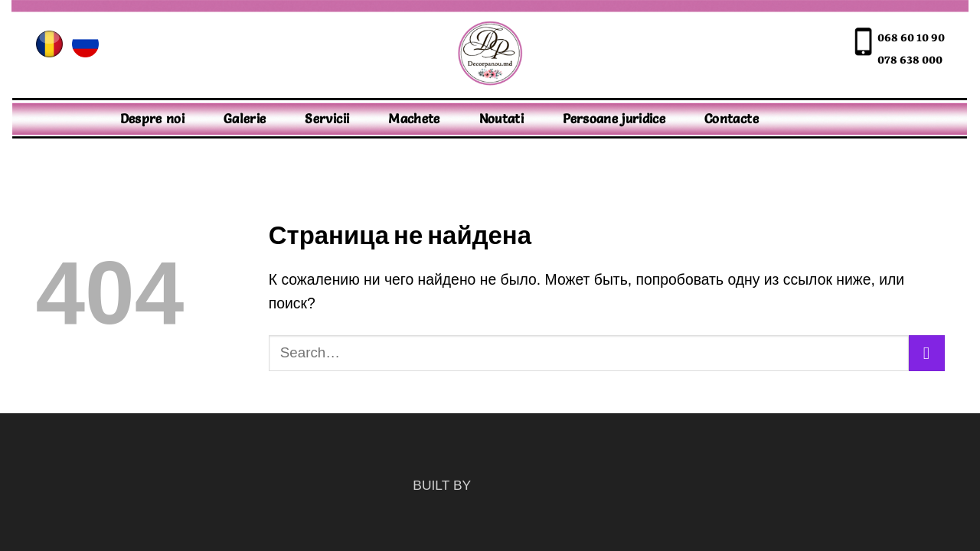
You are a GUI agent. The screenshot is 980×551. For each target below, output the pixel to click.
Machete (414, 118)
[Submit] (927, 353)
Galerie (245, 118)
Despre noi (153, 118)
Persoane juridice (614, 118)
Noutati (501, 118)
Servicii (327, 118)
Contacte (732, 118)
